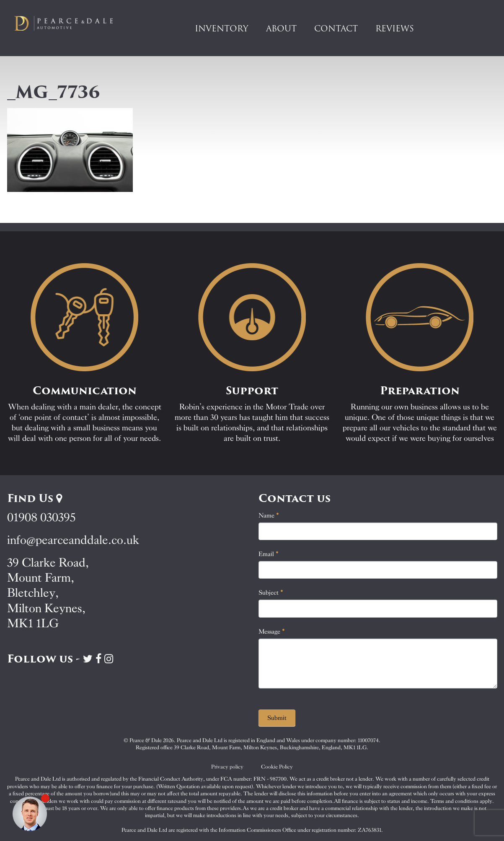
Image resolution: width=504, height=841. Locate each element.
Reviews (395, 28)
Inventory (222, 28)
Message (272, 631)
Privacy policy (227, 767)
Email (269, 554)
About (281, 28)
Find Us (35, 498)
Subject (271, 593)
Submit (277, 718)
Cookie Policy (277, 767)
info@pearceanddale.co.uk (73, 540)
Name (269, 515)
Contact (336, 28)
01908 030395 (41, 517)
